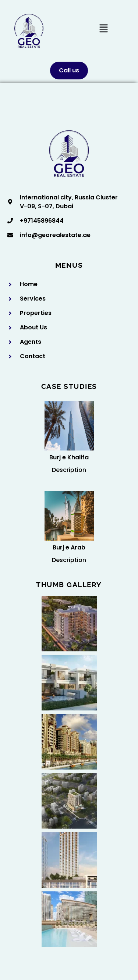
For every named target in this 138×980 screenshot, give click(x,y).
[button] (103, 29)
